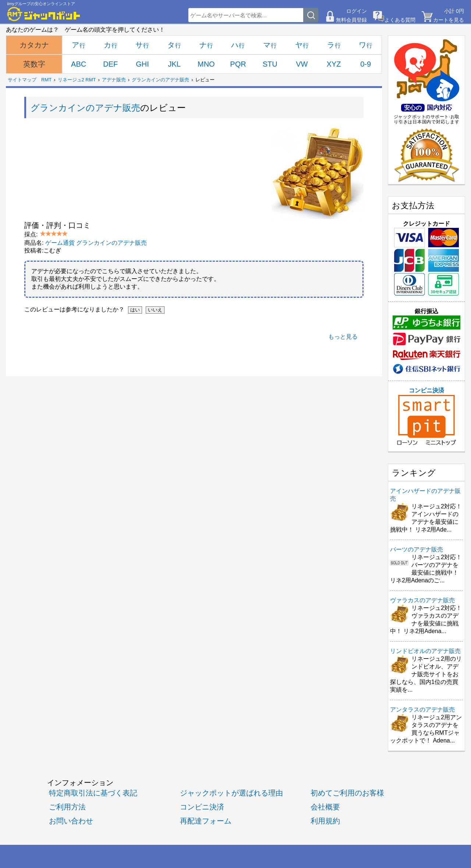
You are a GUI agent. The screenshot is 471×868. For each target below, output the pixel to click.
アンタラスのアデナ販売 (422, 710)
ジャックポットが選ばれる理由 (231, 793)
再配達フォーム (206, 821)
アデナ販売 (114, 80)
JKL (174, 64)
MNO (206, 64)
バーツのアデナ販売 (417, 549)
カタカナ (34, 45)
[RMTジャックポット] (44, 14)
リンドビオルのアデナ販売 (425, 651)
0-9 (366, 64)
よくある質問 (400, 20)
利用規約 (325, 821)
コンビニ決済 (426, 416)
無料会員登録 (351, 20)
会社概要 (325, 807)
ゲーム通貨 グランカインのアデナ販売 (96, 243)
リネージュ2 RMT (77, 80)
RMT (46, 80)
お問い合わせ (71, 821)
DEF (110, 64)
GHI (142, 64)
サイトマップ (22, 80)
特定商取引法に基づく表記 (93, 793)
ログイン (357, 11)
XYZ (334, 64)
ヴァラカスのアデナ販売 (422, 600)
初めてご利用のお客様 (347, 793)
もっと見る (343, 337)
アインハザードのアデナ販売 (425, 495)
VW (302, 64)
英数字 (34, 64)
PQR (238, 64)
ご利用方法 (67, 807)
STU (270, 64)
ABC (79, 64)
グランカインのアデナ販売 (160, 80)
